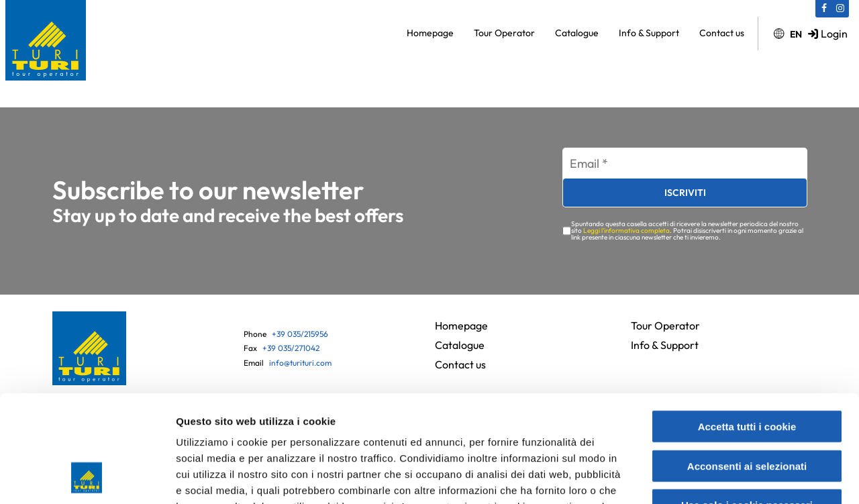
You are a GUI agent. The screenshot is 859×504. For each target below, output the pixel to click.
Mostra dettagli (713, 477)
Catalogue (577, 33)
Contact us (722, 33)
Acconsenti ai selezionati (747, 367)
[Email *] (685, 163)
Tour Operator (504, 33)
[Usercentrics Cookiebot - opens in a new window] (87, 478)
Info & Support (649, 33)
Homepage (430, 33)
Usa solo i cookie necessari (747, 406)
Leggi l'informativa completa (626, 231)
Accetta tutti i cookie (747, 327)
